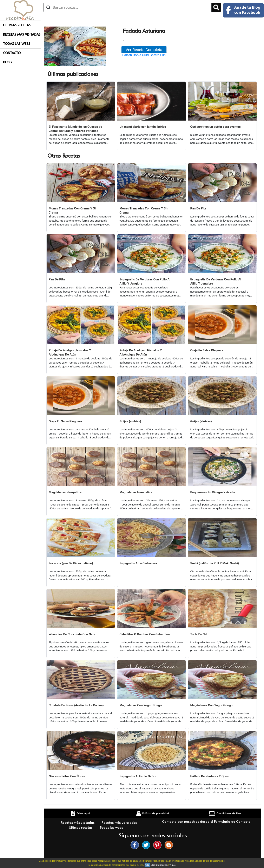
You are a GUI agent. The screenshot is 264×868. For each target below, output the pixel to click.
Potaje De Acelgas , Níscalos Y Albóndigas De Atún (70, 352)
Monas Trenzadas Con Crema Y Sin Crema (73, 210)
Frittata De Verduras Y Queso (210, 776)
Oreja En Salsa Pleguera (207, 350)
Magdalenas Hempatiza (65, 492)
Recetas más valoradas (120, 823)
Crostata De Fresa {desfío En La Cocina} (76, 705)
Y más (172, 865)
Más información (159, 865)
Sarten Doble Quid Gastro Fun (144, 55)
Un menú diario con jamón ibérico (143, 127)
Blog (8, 62)
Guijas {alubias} (130, 421)
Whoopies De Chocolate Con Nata (72, 634)
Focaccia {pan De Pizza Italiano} (71, 563)
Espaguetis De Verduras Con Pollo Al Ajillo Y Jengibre (145, 281)
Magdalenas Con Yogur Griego (141, 705)
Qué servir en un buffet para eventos (215, 127)
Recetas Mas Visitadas (22, 35)
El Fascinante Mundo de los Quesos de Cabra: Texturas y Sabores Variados (75, 129)
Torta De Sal (199, 634)
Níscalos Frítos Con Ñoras (67, 776)
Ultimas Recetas (17, 25)
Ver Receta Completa (144, 50)
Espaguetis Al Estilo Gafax (138, 776)
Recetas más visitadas (78, 823)
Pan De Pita (198, 208)
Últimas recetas (81, 828)
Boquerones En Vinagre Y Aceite (213, 492)
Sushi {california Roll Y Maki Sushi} (214, 563)
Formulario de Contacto (232, 822)
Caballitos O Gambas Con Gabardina (145, 634)
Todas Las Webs (17, 44)
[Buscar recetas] (128, 7)
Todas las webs (112, 828)
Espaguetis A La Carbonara (138, 563)
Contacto (12, 53)
